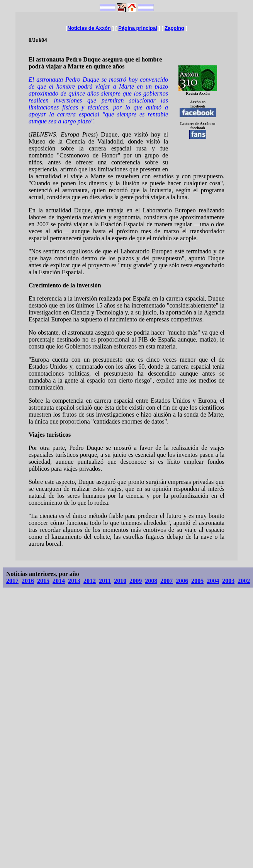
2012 (90, 581)
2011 (105, 581)
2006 (182, 581)
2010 (120, 581)
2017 (12, 581)
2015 (43, 581)
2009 (136, 581)
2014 (59, 581)
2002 (244, 581)
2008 (151, 581)
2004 (213, 581)
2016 (28, 581)
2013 (74, 581)
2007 (166, 581)
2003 (228, 581)
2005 (197, 581)
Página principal (138, 28)
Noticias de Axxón (89, 28)
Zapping (174, 28)
